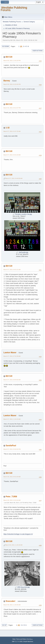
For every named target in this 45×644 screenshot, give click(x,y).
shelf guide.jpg (22, 252)
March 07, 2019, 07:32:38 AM (12, 356)
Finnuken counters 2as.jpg (22, 214)
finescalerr (10, 601)
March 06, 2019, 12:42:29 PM (12, 61)
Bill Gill (9, 57)
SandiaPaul (11, 446)
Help (14, 639)
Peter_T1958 (11, 497)
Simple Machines (28, 641)
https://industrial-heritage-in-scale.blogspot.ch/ (18, 534)
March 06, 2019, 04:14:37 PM (12, 108)
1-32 (8, 128)
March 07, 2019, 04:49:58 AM (14, 178)
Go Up (4, 625)
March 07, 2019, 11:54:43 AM (12, 419)
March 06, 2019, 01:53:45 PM (12, 84)
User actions (37, 51)
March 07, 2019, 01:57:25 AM (12, 131)
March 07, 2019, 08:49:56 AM (12, 380)
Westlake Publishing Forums (14, 9)
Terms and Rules (21, 639)
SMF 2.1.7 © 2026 (17, 641)
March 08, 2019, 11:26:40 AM (14, 545)
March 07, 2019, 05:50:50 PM (12, 449)
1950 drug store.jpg (22, 587)
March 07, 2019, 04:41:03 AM (12, 155)
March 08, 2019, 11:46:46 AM (12, 605)
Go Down (6, 46)
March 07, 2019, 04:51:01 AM (12, 270)
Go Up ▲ (30, 639)
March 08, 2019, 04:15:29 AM (12, 477)
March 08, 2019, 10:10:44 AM (12, 500)
